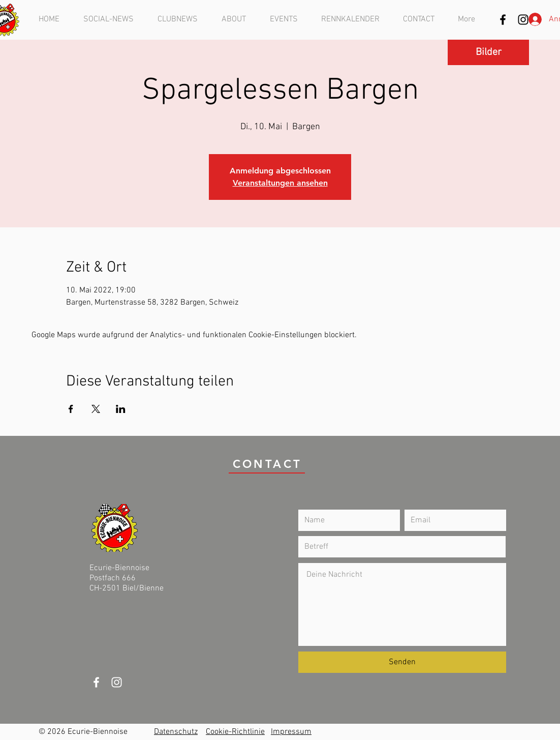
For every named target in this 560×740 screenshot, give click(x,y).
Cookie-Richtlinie (235, 732)
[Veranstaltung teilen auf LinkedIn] (121, 409)
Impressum (291, 732)
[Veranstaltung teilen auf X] (96, 409)
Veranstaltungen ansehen (280, 183)
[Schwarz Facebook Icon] (503, 20)
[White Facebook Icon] (96, 682)
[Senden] (402, 662)
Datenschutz (176, 732)
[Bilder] (488, 52)
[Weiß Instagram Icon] (117, 682)
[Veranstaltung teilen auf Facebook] (71, 409)
